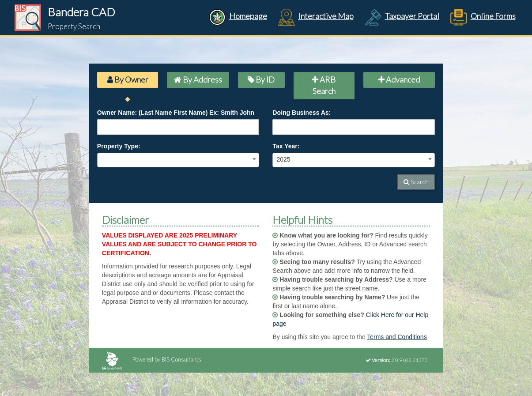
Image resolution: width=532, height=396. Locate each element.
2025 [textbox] (283, 159)
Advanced (399, 79)
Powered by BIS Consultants (152, 359)
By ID (261, 79)
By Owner (128, 79)
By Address (198, 79)
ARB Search (324, 85)
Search (416, 182)
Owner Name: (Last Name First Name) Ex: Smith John (176, 113)
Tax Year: (286, 146)
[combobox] (178, 160)
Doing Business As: (302, 113)
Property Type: (119, 146)
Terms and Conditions (397, 337)
